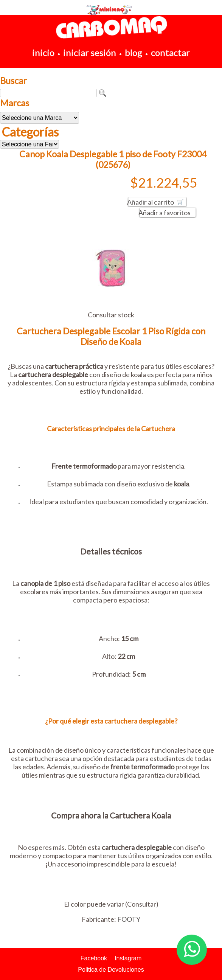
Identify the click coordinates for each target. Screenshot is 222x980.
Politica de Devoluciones (111, 970)
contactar (170, 52)
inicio (43, 52)
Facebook (94, 958)
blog (134, 52)
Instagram (128, 958)
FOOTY (129, 919)
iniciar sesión (90, 52)
